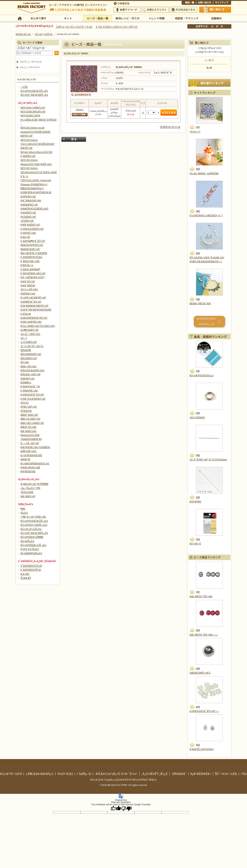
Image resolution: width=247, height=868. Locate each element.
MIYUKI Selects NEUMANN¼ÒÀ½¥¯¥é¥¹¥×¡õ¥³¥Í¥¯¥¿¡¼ (39, 172)
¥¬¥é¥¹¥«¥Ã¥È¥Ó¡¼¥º (32, 229)
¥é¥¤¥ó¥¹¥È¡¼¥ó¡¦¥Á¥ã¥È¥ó (35, 447)
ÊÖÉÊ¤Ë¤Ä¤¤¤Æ (170, 127)
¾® (212, 26)
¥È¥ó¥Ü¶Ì (26, 350)
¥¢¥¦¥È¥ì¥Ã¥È (28, 471)
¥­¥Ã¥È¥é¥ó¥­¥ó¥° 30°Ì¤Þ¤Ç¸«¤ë (206, 321)
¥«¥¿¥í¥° (25, 574)
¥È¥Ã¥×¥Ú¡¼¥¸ (24, 34)
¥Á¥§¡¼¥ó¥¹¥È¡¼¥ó (31, 322)
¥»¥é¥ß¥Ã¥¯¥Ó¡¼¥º (31, 302)
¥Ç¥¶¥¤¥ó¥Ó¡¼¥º (30, 330)
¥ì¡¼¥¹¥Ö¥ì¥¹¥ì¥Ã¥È (31, 455)
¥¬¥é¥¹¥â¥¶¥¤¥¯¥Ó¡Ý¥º (33, 241)
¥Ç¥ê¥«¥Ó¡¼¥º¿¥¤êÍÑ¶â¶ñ (34, 484)
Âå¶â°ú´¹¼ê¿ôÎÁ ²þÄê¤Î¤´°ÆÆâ (74, 27)
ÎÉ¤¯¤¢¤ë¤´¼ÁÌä (226, 774)
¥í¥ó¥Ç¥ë (25, 459)
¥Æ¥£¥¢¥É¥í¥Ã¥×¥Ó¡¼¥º (34, 318)
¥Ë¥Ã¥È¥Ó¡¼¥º (29, 358)
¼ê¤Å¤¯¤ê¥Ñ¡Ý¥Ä (30, 334)
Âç (222, 26)
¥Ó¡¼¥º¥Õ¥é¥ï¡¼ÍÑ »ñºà (33, 545)
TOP (19, 18)
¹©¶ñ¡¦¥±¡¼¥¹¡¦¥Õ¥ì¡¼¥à (33, 517)
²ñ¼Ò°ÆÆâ (65, 774)
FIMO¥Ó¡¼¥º (28, 379)
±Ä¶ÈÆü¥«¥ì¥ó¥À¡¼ (40, 774)
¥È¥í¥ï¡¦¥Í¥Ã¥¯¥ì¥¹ (200, 303)
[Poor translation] (126, 808)
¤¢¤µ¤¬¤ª (195, 132)
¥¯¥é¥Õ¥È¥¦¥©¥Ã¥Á (31, 257)
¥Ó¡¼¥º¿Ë (195, 544)
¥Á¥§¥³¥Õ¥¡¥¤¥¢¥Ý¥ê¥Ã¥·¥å (36, 192)
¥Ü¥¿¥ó (24, 403)
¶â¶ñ (23, 509)
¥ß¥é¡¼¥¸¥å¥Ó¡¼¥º (30, 419)
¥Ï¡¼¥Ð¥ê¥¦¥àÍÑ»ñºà (31, 553)
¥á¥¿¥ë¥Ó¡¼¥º (28, 496)
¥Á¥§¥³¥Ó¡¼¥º (28, 197)
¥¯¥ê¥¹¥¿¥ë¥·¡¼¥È (30, 261)
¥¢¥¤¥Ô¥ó (195, 502)
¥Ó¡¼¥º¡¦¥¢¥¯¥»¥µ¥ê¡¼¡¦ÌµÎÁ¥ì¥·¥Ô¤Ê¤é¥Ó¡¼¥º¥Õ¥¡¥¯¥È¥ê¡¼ (123, 780)
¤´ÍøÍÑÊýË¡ (122, 3)
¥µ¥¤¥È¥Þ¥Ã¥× (222, 3)
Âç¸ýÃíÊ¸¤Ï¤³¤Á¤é (183, 10)
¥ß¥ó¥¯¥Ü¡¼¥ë (28, 427)
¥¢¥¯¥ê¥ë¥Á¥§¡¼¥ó (31, 200)
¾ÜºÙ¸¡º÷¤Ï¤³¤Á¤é (31, 62)
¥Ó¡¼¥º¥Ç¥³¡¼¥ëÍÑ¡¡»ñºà (34, 525)
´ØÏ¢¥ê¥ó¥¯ (179, 774)
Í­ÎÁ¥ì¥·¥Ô (26, 578)
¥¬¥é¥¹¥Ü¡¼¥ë (28, 233)
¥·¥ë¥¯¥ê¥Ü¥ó (28, 285)
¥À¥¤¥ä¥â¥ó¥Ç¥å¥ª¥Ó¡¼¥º (34, 306)
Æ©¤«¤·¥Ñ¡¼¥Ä (29, 289)
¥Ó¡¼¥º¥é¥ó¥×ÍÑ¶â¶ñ (32, 537)
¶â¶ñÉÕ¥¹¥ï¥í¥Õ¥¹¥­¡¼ (32, 188)
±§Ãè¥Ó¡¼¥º (27, 221)
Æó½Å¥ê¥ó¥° (197, 417)
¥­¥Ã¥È (68, 18)
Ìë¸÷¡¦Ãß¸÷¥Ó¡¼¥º (30, 443)
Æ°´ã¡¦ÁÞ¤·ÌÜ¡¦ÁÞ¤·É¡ (32, 346)
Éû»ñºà (24, 513)
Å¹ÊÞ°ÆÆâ (216, 18)
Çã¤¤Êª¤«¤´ (215, 9)
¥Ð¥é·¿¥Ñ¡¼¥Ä (29, 366)
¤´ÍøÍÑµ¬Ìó (84, 774)
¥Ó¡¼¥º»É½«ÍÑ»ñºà (31, 529)
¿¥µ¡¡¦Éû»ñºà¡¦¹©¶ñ (30, 488)
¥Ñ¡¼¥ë (25, 362)
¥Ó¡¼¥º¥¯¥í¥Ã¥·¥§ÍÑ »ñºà (34, 95)
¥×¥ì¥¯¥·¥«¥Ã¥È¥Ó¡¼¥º (33, 399)
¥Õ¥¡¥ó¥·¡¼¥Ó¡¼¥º (31, 374)
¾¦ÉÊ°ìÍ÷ (189, 3)
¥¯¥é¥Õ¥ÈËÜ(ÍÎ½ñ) (31, 570)
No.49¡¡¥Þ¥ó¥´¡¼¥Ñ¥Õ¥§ (204, 173)
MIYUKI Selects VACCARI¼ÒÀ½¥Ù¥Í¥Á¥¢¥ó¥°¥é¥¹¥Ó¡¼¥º (38, 144)
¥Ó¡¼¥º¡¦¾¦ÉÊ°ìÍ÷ (97, 18)
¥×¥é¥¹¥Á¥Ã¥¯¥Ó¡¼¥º (32, 395)
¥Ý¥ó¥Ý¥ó (26, 411)
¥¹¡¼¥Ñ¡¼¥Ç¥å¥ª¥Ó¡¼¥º (33, 298)
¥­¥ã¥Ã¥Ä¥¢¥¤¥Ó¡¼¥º (32, 245)
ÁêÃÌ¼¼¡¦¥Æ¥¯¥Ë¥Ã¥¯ (187, 18)
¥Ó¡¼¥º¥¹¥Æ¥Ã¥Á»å (201, 375)
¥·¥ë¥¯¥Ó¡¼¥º (28, 281)
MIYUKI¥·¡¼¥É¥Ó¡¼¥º (33, 108)
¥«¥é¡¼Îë (25, 237)
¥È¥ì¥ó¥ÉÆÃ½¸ (157, 18)
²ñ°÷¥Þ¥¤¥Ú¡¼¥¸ (127, 10)
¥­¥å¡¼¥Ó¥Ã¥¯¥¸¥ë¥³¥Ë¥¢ (34, 253)
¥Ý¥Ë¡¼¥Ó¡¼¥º (29, 407)
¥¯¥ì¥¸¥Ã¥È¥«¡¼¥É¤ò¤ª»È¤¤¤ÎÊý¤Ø (117, 27)
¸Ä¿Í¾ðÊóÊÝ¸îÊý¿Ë (155, 774)
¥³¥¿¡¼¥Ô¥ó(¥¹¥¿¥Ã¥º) (32, 277)
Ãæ (217, 26)
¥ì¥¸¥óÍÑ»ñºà (27, 541)
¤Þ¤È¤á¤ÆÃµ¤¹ (38, 18)
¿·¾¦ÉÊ (24, 87)
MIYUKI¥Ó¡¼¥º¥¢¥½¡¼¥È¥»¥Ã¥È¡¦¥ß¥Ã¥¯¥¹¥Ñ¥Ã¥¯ (39, 120)
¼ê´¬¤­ (24, 338)
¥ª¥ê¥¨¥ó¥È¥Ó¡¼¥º (30, 225)
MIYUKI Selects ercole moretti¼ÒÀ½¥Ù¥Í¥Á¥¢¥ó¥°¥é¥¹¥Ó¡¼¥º (36, 132)
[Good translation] (116, 808)
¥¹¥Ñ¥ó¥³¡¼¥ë (28, 294)
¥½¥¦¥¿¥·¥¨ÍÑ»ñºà (30, 549)
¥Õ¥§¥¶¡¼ (26, 383)
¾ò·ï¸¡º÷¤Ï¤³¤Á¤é (30, 67)
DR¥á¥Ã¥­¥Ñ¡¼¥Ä (200, 673)
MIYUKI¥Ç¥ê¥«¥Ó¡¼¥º (33, 112)
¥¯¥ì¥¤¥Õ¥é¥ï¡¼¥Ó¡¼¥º (33, 273)
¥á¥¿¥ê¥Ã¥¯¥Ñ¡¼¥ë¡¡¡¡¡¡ (204, 635)
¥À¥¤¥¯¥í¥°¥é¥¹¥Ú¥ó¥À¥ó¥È (36, 310)
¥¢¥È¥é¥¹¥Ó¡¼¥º (29, 205)
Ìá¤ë (74, 139)
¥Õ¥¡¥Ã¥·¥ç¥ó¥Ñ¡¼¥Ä (32, 370)
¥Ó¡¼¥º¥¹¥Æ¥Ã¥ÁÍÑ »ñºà (34, 91)
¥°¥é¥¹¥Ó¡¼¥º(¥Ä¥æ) (202, 749)
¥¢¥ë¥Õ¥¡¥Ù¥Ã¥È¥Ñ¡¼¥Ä (34, 209)
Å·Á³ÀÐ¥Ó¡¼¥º (29, 342)
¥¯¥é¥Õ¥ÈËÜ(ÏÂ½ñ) (31, 566)
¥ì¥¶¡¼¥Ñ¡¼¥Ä (29, 451)
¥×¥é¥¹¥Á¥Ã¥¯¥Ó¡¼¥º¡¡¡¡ (204, 711)
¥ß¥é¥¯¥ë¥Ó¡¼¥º (29, 415)
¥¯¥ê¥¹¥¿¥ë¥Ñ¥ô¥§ (30, 269)
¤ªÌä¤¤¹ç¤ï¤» (205, 3)
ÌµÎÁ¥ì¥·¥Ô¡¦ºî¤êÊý (127, 18)
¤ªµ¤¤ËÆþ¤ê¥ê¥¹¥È (155, 10)
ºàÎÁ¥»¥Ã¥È (27, 492)
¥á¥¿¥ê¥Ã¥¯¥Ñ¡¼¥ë (201, 596)
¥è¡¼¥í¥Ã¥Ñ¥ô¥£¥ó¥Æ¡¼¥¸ (35, 463)
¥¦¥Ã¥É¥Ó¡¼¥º (28, 217)
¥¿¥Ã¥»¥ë (26, 314)
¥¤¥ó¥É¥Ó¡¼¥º (28, 213)
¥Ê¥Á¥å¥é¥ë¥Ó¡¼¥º (31, 354)
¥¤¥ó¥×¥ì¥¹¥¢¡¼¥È (30, 467)
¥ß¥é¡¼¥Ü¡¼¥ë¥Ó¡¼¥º (32, 423)
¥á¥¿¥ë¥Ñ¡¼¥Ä (29, 431)
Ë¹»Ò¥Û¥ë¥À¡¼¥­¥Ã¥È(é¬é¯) (206, 215)
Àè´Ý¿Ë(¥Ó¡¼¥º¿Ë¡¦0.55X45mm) (208, 460)
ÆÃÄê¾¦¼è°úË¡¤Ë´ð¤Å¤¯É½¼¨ (116, 774)
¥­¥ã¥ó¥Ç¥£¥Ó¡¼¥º (30, 249)
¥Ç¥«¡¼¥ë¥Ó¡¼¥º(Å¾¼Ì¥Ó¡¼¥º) (38, 326)
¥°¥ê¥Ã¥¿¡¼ (27, 265)
